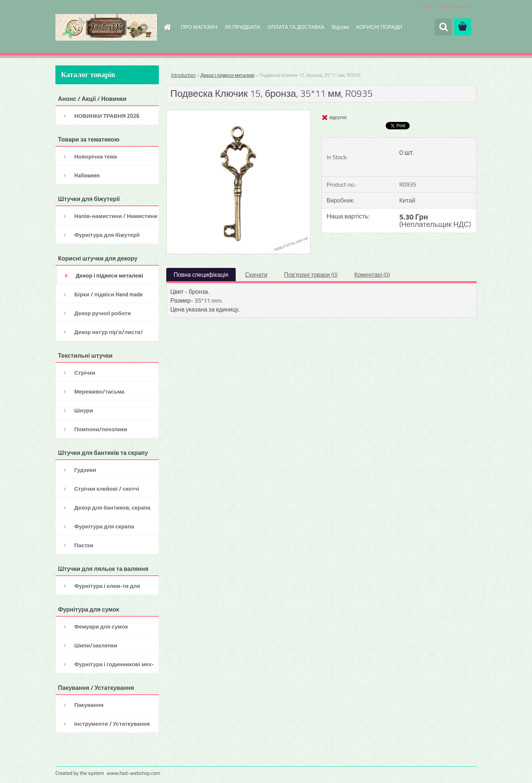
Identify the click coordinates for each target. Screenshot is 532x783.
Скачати (256, 275)
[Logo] (106, 27)
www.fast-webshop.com (134, 773)
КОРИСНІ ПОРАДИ (379, 27)
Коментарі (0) (372, 275)
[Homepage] (167, 27)
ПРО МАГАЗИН (199, 27)
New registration (455, 6)
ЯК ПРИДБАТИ (242, 27)
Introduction (183, 75)
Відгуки (340, 27)
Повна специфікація (201, 275)
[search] (443, 27)
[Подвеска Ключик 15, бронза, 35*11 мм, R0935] (238, 113)
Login (428, 6)
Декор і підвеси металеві (227, 75)
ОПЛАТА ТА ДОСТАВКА (296, 27)
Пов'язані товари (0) (311, 275)
